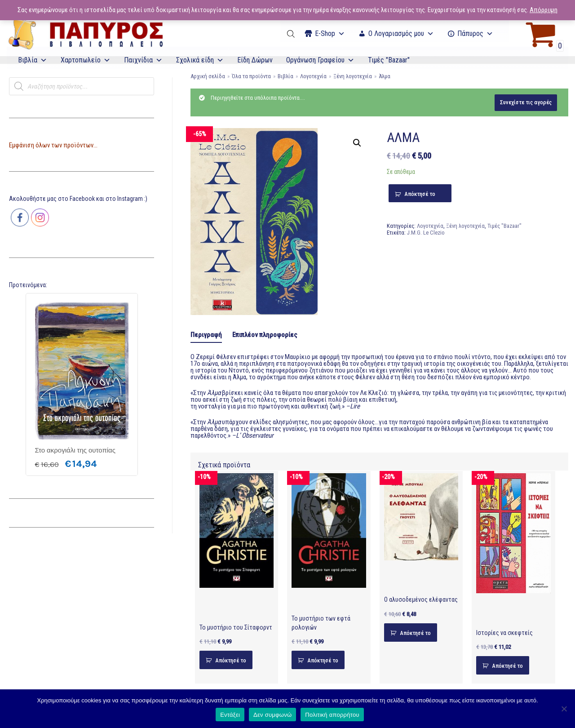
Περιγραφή (206, 335)
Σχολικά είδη (200, 60)
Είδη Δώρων (255, 60)
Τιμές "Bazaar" (389, 60)
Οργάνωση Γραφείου (320, 60)
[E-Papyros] (85, 34)
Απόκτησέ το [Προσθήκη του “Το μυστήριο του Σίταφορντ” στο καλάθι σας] (231, 660)
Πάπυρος (475, 33)
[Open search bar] (292, 34)
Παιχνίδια (143, 60)
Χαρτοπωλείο (86, 60)
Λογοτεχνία (313, 76)
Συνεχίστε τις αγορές (526, 102)
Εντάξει (230, 715)
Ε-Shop (330, 33)
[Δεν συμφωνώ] (564, 709)
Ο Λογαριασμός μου (401, 33)
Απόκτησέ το (420, 194)
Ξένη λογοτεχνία (353, 76)
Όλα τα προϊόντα (251, 76)
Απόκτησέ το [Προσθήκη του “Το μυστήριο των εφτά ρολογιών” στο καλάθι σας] (323, 660)
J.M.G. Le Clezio (426, 233)
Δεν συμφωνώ (272, 715)
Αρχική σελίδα (208, 76)
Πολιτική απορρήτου (332, 715)
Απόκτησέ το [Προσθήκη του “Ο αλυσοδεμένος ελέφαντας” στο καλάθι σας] (415, 633)
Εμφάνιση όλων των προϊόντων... (53, 145)
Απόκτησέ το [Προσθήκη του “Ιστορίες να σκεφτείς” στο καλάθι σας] (507, 666)
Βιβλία (33, 60)
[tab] (206, 336)
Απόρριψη (544, 10)
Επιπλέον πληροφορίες (265, 335)
